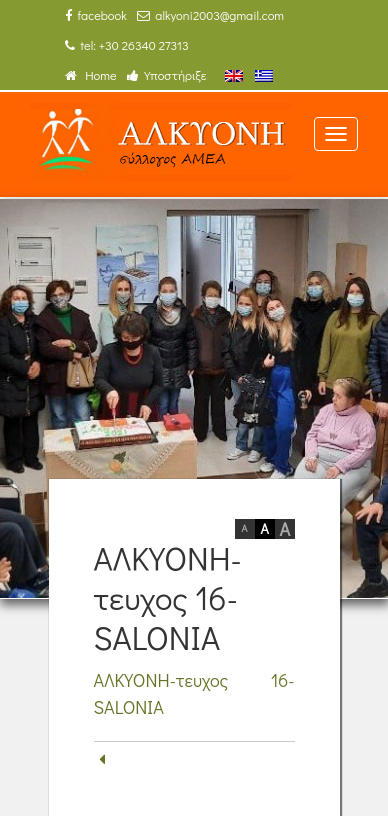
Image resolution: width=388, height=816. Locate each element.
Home (91, 75)
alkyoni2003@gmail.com (210, 15)
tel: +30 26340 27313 (127, 45)
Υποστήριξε (167, 75)
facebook (96, 15)
